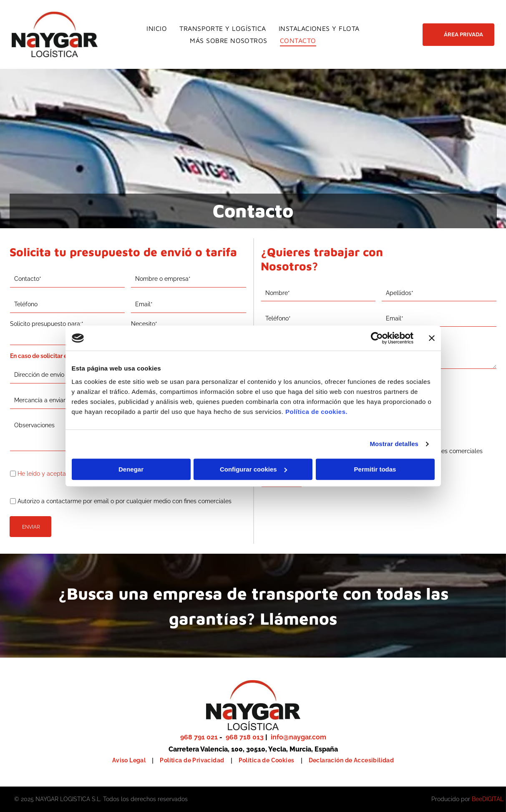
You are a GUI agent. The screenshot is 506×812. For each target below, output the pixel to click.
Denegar (131, 469)
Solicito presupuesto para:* (47, 324)
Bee (477, 799)
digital (493, 799)
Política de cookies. (316, 412)
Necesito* (144, 324)
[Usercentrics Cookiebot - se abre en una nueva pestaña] (377, 338)
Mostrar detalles (394, 444)
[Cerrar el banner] (432, 338)
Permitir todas (375, 469)
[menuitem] (157, 28)
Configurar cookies (253, 469)
